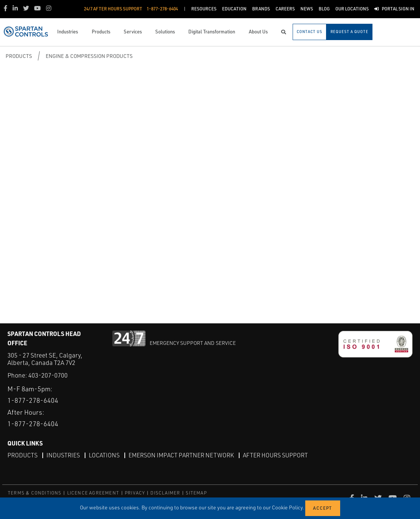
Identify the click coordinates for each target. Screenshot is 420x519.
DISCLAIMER (165, 493)
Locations (104, 455)
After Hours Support (275, 455)
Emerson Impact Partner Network (181, 455)
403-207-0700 (48, 375)
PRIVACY (135, 493)
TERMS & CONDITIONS (35, 493)
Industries (63, 455)
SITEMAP (196, 493)
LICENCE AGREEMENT (93, 493)
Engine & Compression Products (89, 56)
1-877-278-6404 (33, 400)
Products (19, 56)
